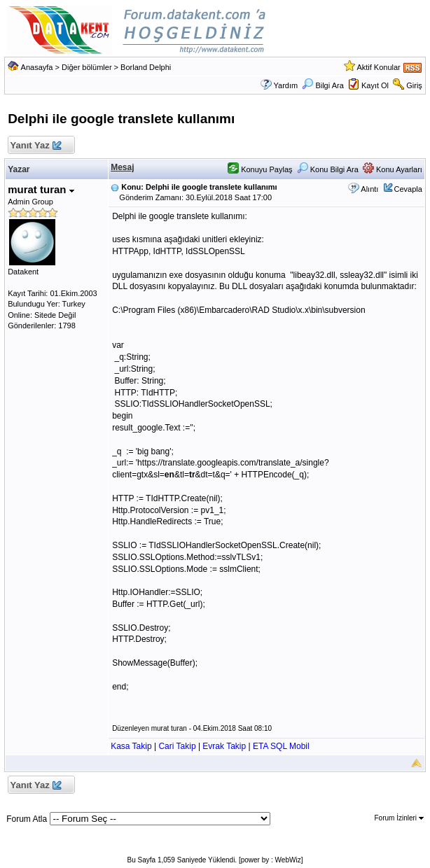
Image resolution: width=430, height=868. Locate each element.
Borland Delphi (146, 67)
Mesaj (122, 167)
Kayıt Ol (375, 85)
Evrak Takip (224, 746)
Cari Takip (177, 746)
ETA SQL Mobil (281, 746)
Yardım (286, 85)
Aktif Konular (378, 67)
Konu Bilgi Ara (328, 169)
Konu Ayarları (393, 169)
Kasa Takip (131, 746)
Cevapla (408, 189)
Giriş (414, 85)
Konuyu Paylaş (260, 169)
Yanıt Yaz (35, 146)
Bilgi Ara (322, 85)
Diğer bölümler (87, 67)
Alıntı (369, 189)
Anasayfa (37, 67)
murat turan (41, 189)
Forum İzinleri (399, 818)
